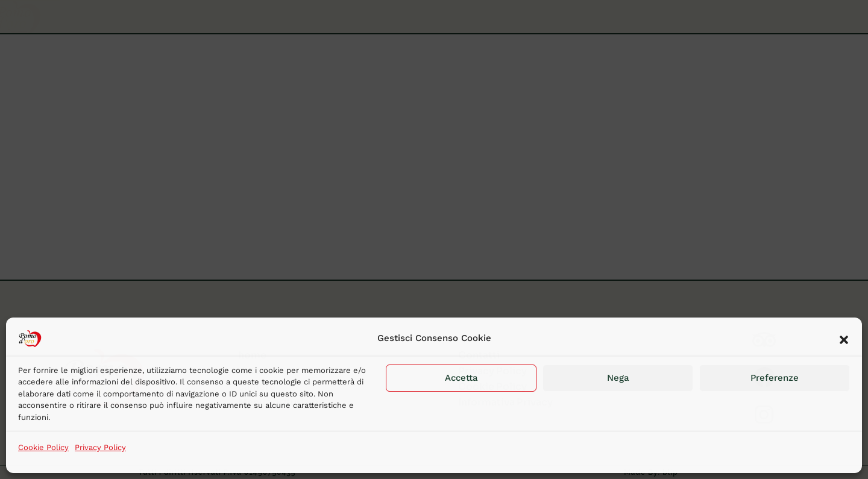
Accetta (461, 378)
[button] (844, 339)
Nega (618, 378)
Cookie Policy (43, 447)
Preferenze (775, 378)
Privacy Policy (100, 447)
